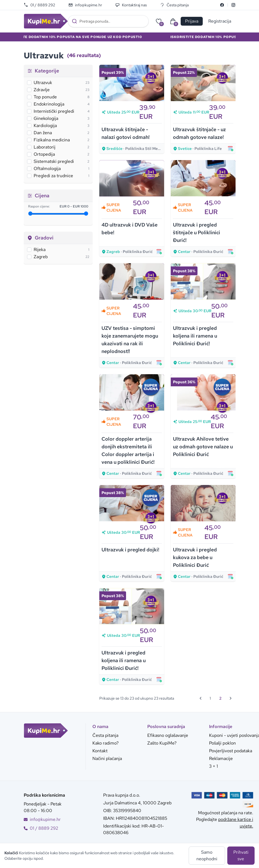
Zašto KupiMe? (162, 743)
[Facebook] (222, 5)
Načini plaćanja (107, 758)
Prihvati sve (241, 855)
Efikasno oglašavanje (168, 735)
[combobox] (108, 21)
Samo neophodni (207, 855)
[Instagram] (233, 5)
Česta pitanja (174, 5)
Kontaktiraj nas (131, 5)
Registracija (220, 21)
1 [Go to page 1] (210, 698)
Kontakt (100, 751)
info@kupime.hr (85, 5)
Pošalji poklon (222, 743)
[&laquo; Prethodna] (201, 698)
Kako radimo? (106, 743)
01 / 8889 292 (39, 5)
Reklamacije (221, 758)
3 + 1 (213, 766)
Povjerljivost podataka (231, 751)
